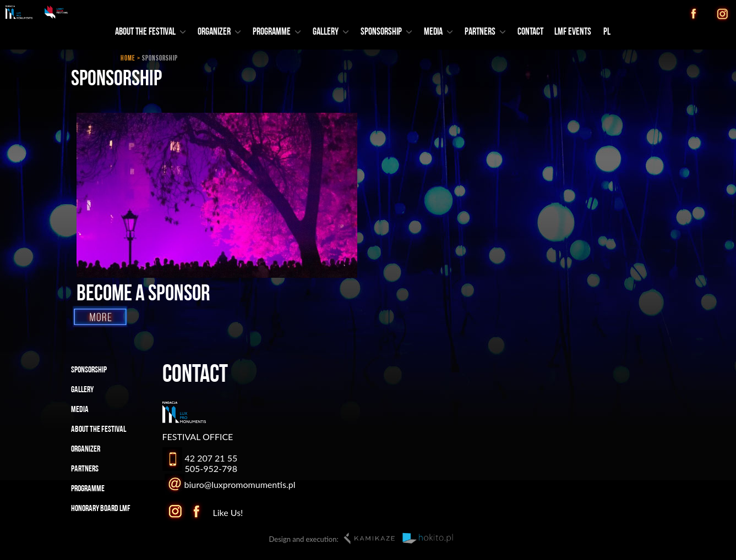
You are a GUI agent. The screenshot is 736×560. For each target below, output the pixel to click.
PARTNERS (485, 32)
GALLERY (331, 32)
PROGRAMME (277, 32)
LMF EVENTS (573, 32)
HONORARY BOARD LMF (101, 509)
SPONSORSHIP (386, 32)
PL (607, 32)
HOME (128, 59)
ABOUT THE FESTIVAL (150, 32)
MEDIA (438, 32)
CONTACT (530, 32)
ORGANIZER (219, 32)
